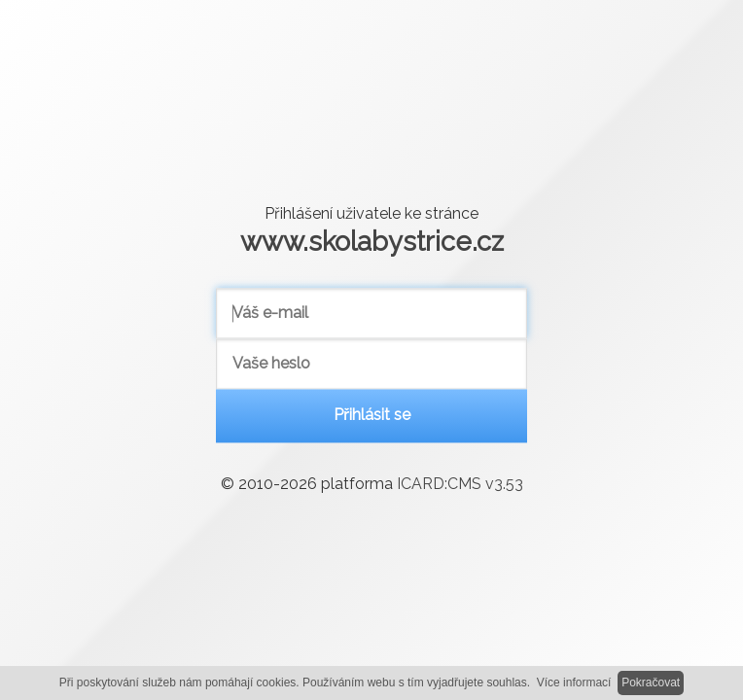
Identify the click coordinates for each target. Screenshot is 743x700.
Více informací (574, 682)
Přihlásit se (372, 416)
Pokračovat (651, 682)
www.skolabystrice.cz (372, 241)
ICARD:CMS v (460, 485)
